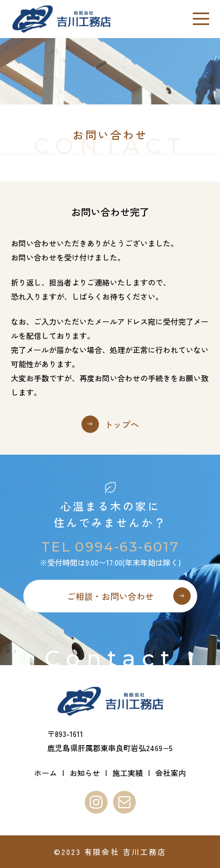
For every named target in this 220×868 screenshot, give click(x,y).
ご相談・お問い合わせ (110, 596)
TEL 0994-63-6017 (110, 547)
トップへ (122, 424)
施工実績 (128, 773)
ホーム (46, 773)
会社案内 (171, 773)
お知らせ (85, 773)
